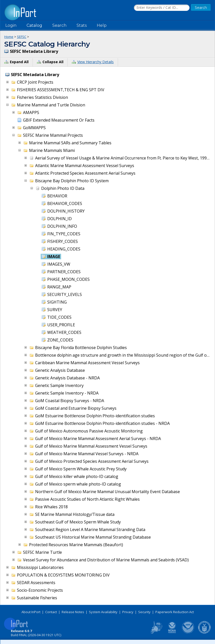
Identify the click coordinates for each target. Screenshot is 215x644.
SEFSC (22, 37)
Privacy (128, 612)
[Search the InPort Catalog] (162, 8)
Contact (51, 612)
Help (102, 25)
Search (59, 25)
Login (11, 25)
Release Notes (73, 612)
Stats (82, 25)
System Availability (103, 612)
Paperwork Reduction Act (175, 612)
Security (144, 612)
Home (9, 37)
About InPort (31, 612)
